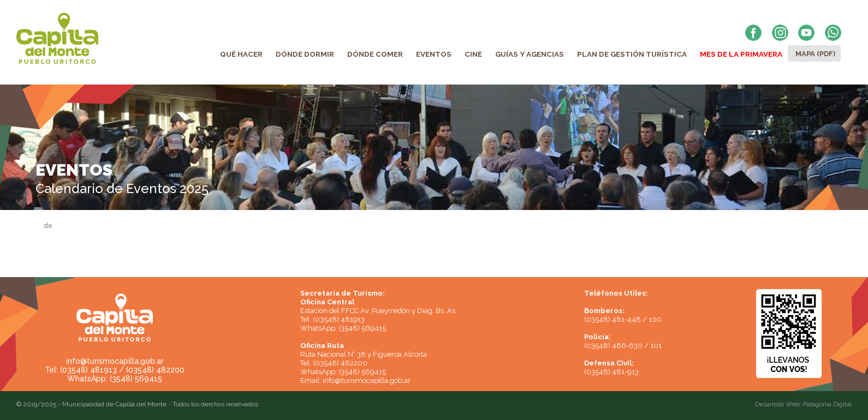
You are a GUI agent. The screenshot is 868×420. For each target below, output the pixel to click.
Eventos (434, 54)
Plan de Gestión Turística (632, 54)
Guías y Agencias (530, 54)
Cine (473, 54)
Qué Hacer (241, 54)
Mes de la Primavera (741, 54)
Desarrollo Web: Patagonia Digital (803, 404)
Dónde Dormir (305, 54)
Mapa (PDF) (815, 54)
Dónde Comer (375, 54)
